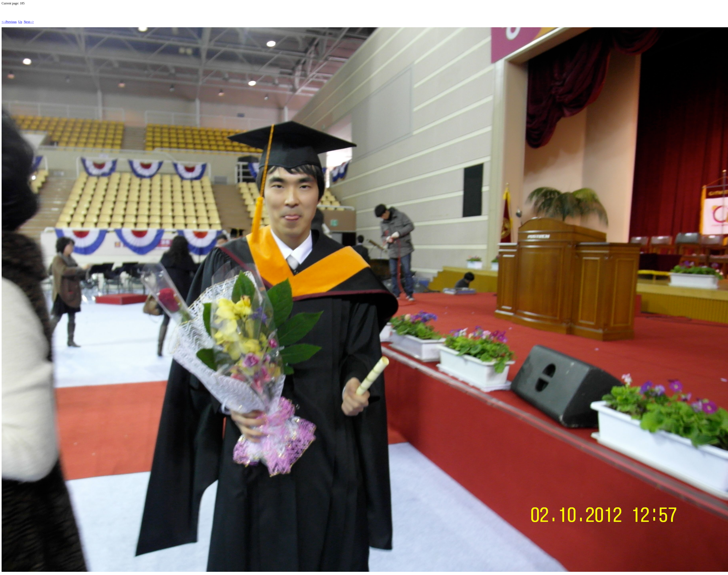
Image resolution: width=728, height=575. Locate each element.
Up (20, 22)
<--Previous (9, 22)
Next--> (29, 22)
